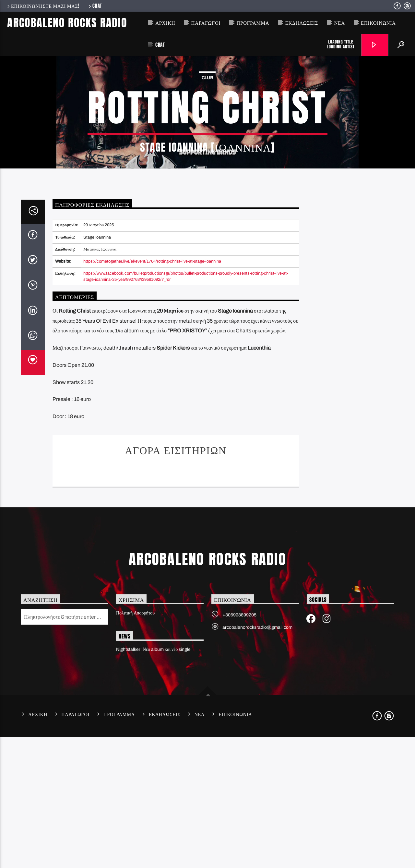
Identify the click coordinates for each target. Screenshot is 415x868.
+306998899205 (239, 746)
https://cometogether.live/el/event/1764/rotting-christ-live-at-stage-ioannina (152, 392)
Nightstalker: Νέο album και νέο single (153, 781)
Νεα (340, 23)
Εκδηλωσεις (302, 23)
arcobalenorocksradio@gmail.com (257, 758)
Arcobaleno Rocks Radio (67, 23)
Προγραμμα (253, 23)
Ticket (176, 601)
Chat (95, 6)
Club (207, 143)
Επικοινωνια (378, 23)
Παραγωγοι (206, 23)
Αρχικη (165, 23)
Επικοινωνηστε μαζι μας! (43, 6)
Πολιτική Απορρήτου (135, 744)
